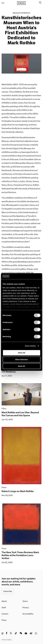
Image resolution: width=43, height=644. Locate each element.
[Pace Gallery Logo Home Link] (21, 3)
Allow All (21, 353)
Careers (5, 614)
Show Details (30, 346)
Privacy (26, 608)
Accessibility (28, 614)
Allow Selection (21, 359)
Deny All (21, 366)
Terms (25, 601)
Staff (4, 608)
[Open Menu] (3, 3)
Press (4, 620)
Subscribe (8, 591)
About (4, 601)
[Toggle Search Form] (40, 3)
